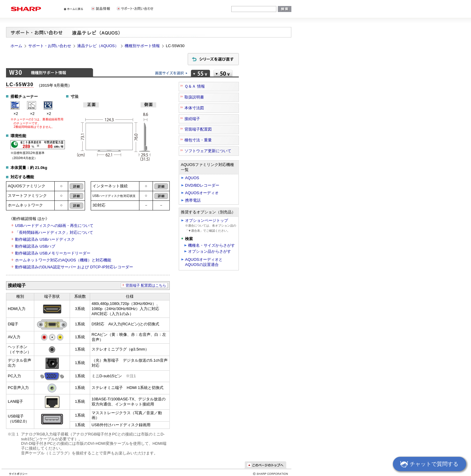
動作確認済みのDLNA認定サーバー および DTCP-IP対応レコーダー (74, 267)
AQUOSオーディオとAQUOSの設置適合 (204, 262)
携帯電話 (193, 200)
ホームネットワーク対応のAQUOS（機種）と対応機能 (63, 260)
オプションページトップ (207, 220)
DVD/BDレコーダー (202, 185)
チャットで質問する (428, 465)
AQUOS (192, 178)
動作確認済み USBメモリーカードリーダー (53, 253)
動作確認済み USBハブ (35, 246)
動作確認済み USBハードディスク (45, 239)
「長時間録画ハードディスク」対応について (54, 232)
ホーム (16, 46)
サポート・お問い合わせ (50, 46)
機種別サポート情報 (142, 46)
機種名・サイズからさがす (211, 245)
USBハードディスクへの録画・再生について (54, 226)
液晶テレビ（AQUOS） (98, 46)
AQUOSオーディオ (202, 193)
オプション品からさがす (210, 251)
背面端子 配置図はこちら (146, 285)
